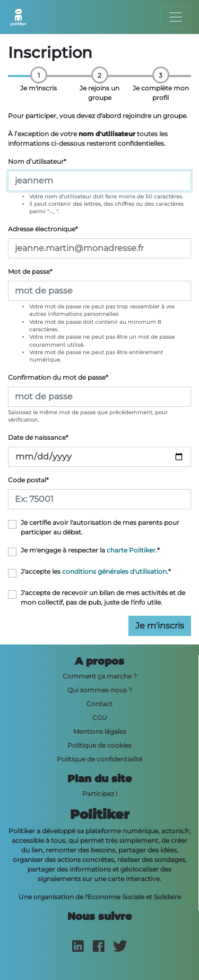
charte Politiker (131, 550)
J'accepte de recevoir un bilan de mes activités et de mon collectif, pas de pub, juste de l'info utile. (103, 597)
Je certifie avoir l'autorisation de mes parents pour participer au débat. (100, 527)
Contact (99, 704)
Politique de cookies (99, 745)
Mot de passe (30, 271)
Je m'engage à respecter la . (90, 550)
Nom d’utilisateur (37, 161)
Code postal (28, 480)
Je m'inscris (160, 626)
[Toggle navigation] (176, 17)
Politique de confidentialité (99, 759)
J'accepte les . (96, 571)
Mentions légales (100, 731)
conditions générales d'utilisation (114, 571)
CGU (100, 718)
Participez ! (100, 794)
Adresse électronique (43, 229)
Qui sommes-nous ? (100, 690)
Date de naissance (38, 437)
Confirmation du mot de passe (58, 377)
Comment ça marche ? (100, 676)
